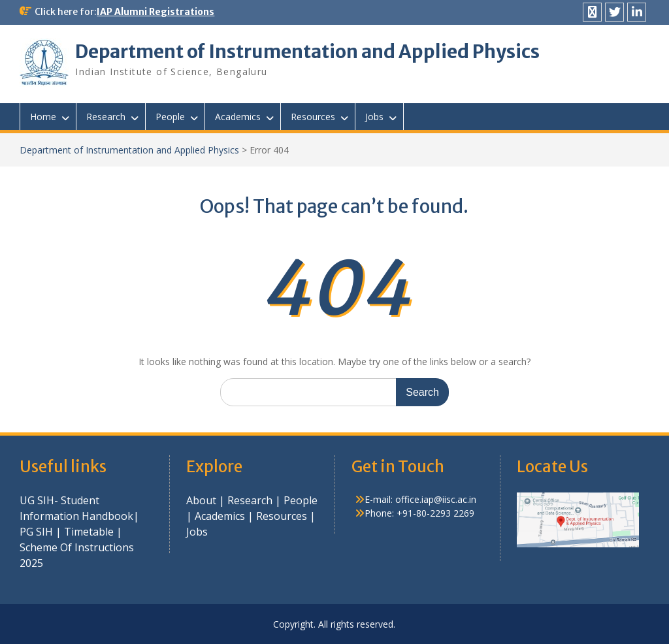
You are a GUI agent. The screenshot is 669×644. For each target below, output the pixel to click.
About (203, 500)
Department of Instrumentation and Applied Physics (307, 52)
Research (106, 117)
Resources (313, 117)
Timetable (89, 532)
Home (43, 117)
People (170, 117)
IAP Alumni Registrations (155, 12)
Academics (238, 117)
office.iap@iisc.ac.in (436, 499)
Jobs (374, 117)
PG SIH (36, 532)
